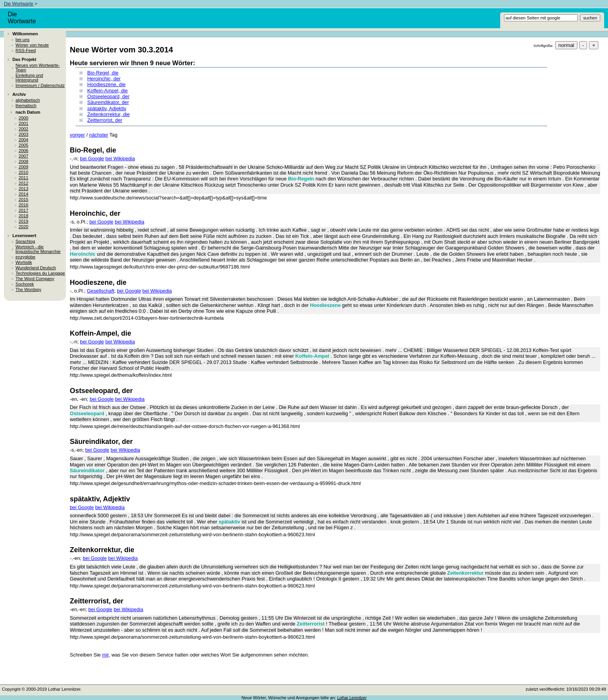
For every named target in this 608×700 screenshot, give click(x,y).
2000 (23, 118)
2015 (23, 199)
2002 (23, 129)
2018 (23, 216)
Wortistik (24, 262)
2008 (23, 161)
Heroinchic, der (104, 79)
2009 (23, 167)
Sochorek (25, 284)
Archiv (19, 94)
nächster (99, 135)
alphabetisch (28, 100)
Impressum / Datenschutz (40, 85)
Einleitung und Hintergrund (29, 78)
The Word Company (35, 279)
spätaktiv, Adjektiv (107, 108)
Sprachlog (25, 241)
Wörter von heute (32, 45)
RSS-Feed (26, 50)
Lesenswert (24, 236)
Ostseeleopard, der (108, 96)
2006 (23, 151)
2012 (23, 183)
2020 (23, 227)
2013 (23, 189)
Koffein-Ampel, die (107, 91)
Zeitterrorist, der (105, 120)
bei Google (92, 159)
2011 (23, 178)
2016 (23, 205)
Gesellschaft (100, 291)
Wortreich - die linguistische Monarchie (38, 249)
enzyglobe (25, 257)
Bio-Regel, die (103, 73)
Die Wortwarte (19, 4)
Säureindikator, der (108, 102)
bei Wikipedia (120, 159)
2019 (23, 221)
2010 (23, 172)
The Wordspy (28, 289)
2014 (23, 194)
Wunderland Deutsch (36, 268)
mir (105, 655)
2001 (23, 123)
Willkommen (25, 34)
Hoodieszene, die (106, 84)
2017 (23, 210)
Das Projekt (24, 59)
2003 (23, 134)
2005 (23, 145)
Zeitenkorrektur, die (109, 114)
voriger (77, 135)
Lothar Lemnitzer (352, 698)
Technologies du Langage (40, 273)
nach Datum (28, 112)
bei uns (22, 40)
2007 (23, 156)
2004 (23, 140)
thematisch (26, 106)
